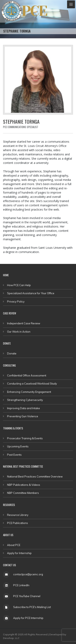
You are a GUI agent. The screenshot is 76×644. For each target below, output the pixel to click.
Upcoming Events (18, 446)
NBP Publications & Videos (24, 485)
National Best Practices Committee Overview (35, 476)
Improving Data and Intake (24, 408)
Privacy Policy (16, 301)
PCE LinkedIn (21, 585)
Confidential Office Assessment (27, 375)
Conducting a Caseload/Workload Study (32, 384)
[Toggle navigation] (71, 4)
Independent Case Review (24, 323)
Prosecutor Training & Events (25, 438)
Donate (12, 353)
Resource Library (18, 515)
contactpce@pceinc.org (28, 574)
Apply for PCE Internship (28, 618)
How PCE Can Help (19, 285)
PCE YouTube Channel (27, 596)
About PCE (14, 545)
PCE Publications (18, 523)
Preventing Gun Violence (23, 416)
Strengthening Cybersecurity (25, 400)
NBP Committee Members (23, 493)
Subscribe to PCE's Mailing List (32, 607)
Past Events (14, 455)
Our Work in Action (19, 332)
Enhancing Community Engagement (29, 392)
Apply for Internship (19, 553)
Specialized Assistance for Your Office (31, 293)
